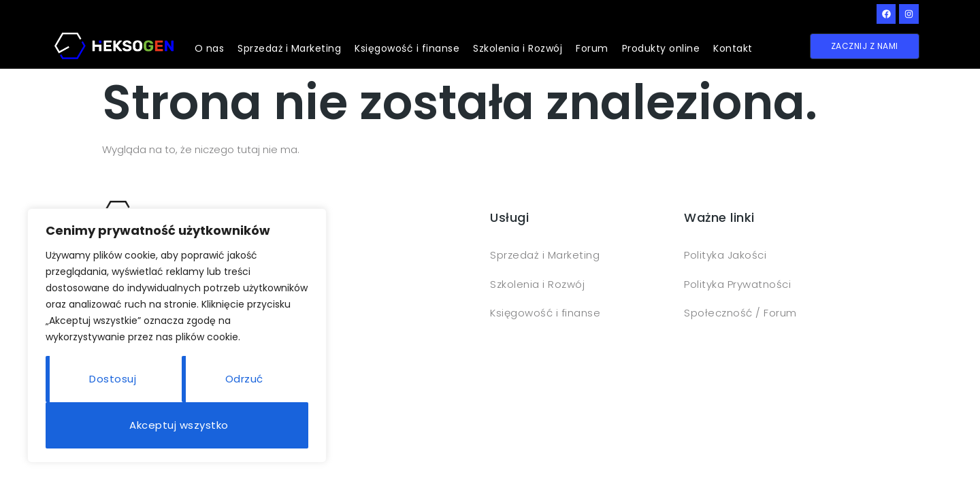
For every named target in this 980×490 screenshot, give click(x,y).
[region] (177, 336)
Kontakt (733, 48)
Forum (592, 48)
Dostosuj (113, 379)
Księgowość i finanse (407, 48)
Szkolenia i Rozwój (518, 48)
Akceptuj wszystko (179, 425)
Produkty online (661, 48)
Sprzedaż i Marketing (289, 48)
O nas (210, 48)
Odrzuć (244, 379)
